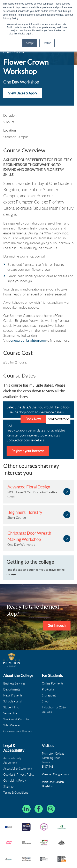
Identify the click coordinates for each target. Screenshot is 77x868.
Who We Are (11, 725)
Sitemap (8, 787)
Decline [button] (47, 43)
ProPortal (48, 689)
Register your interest (28, 451)
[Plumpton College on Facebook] (39, 809)
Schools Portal (12, 701)
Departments (12, 689)
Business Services (14, 683)
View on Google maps (56, 774)
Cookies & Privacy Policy (19, 775)
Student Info (11, 707)
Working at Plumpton (17, 719)
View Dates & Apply (23, 93)
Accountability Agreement (12, 760)
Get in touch (57, 626)
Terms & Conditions (16, 793)
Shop (45, 701)
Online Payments (53, 683)
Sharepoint (49, 695)
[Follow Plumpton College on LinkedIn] (26, 809)
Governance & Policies (17, 731)
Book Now (33, 419)
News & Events (13, 695)
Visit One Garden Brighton (53, 784)
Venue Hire (10, 713)
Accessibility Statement (18, 769)
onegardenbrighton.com (28, 340)
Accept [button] (30, 43)
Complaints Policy (15, 781)
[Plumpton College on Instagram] (51, 809)
